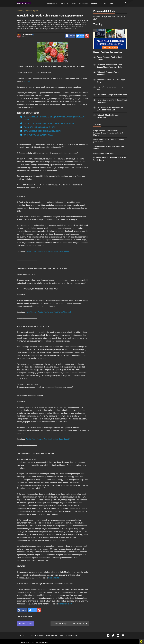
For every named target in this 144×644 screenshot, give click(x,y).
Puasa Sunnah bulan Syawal (104, 153)
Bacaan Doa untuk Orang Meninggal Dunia (111, 81)
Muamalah (84, 3)
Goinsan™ (46, 643)
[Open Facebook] (108, 635)
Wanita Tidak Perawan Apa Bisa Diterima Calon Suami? (48, 251)
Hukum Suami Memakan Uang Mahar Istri (112, 88)
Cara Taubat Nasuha (56, 578)
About (22, 635)
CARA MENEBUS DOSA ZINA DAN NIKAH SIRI (42, 131)
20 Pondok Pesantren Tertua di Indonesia (109, 73)
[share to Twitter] (80, 36)
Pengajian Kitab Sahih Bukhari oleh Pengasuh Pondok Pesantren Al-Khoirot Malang (108, 133)
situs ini (27, 81)
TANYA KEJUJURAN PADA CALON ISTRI (40, 127)
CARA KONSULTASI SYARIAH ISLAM (38, 135)
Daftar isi (64, 3)
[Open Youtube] (123, 635)
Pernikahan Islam (65, 604)
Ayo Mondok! (52, 3)
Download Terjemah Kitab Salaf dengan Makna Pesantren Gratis (110, 66)
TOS (61, 635)
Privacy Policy (52, 635)
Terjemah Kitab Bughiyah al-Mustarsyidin (108, 116)
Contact (30, 635)
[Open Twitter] (113, 635)
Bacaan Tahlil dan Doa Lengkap (108, 52)
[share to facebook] (70, 36)
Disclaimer (40, 635)
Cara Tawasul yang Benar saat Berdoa (112, 95)
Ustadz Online (28, 35)
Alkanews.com (71, 635)
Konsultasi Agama (26, 616)
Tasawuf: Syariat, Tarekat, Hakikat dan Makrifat (112, 58)
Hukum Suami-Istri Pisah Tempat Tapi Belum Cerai (112, 101)
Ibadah (94, 3)
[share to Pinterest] (87, 36)
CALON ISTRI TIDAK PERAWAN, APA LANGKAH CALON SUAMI (49, 124)
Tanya (74, 3)
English (103, 3)
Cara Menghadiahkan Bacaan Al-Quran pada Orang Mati (110, 109)
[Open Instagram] (118, 635)
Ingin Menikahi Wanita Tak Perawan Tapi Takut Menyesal (48, 312)
